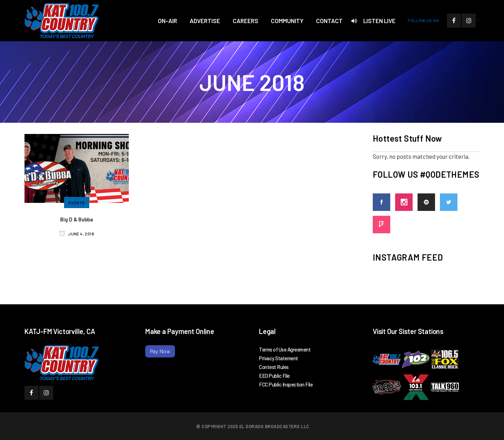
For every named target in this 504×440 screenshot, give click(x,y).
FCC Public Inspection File (286, 384)
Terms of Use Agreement (285, 349)
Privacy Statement (279, 358)
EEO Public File (274, 376)
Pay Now (160, 352)
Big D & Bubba (77, 219)
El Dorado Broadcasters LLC (274, 426)
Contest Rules (274, 367)
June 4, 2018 (77, 234)
